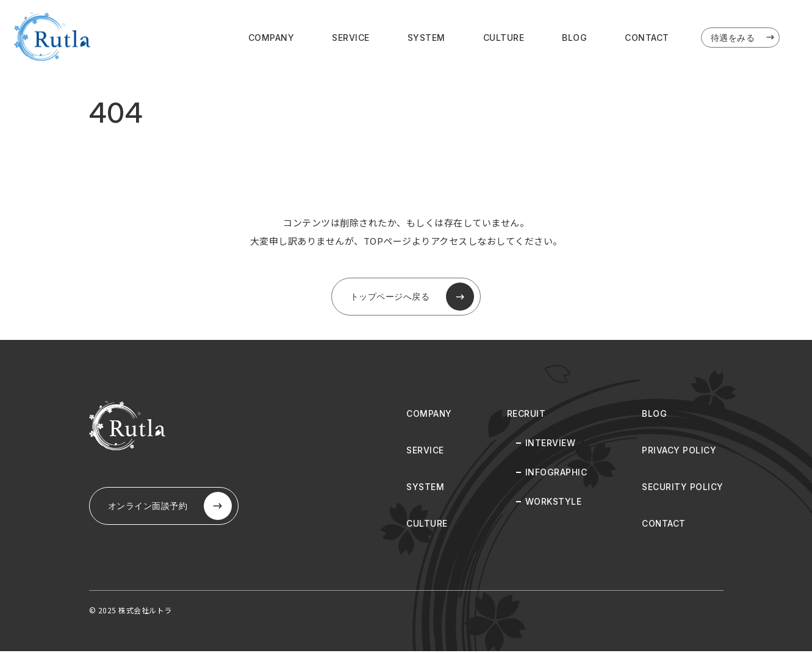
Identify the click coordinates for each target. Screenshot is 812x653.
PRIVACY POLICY (679, 452)
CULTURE (504, 38)
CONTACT (647, 38)
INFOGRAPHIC (556, 474)
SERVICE (351, 38)
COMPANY (271, 38)
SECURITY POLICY (683, 489)
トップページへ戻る (412, 298)
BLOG (574, 38)
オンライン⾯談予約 (171, 508)
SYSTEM (426, 38)
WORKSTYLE (554, 503)
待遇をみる (744, 38)
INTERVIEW (551, 445)
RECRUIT (526, 415)
